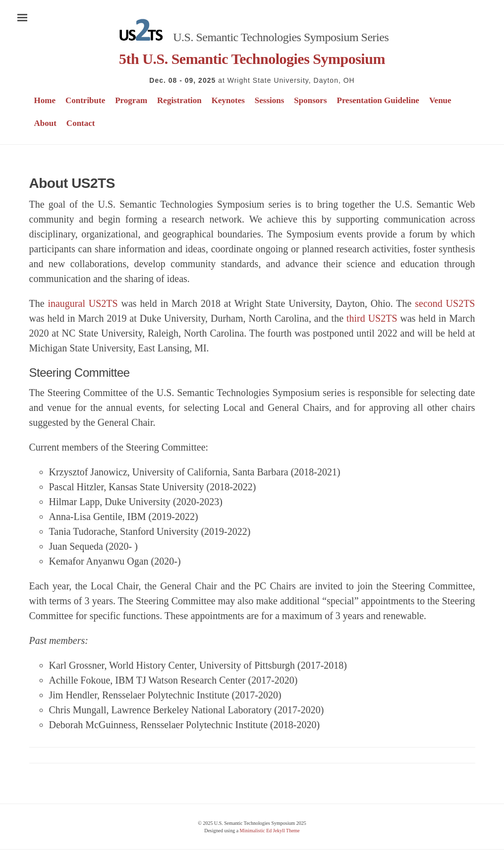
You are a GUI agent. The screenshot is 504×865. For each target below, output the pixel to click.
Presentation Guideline (378, 100)
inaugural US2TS (83, 303)
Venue (440, 100)
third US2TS (372, 318)
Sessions (270, 100)
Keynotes (228, 100)
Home (45, 100)
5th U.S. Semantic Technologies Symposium (252, 59)
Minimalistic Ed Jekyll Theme (270, 831)
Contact (81, 123)
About (45, 123)
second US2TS (445, 303)
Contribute (85, 100)
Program (131, 100)
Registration (179, 100)
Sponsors (310, 100)
